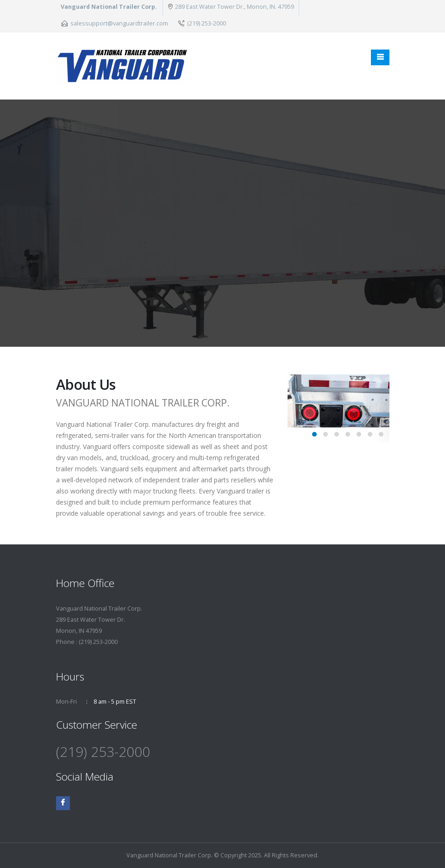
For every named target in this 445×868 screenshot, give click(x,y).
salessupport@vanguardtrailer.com (119, 23)
